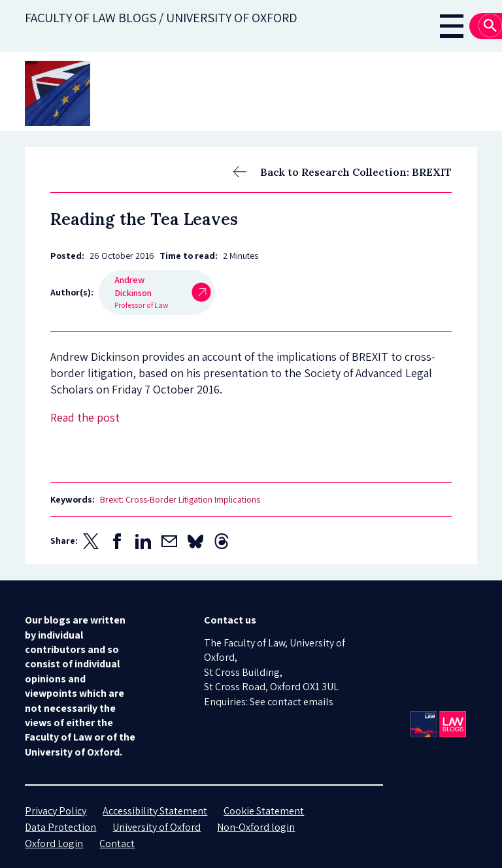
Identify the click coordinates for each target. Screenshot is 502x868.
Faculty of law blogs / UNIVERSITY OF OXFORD (161, 18)
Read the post (85, 417)
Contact (117, 843)
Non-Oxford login (256, 827)
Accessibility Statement (155, 811)
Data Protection (60, 827)
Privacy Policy (56, 811)
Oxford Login (54, 843)
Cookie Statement (264, 811)
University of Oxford (157, 827)
